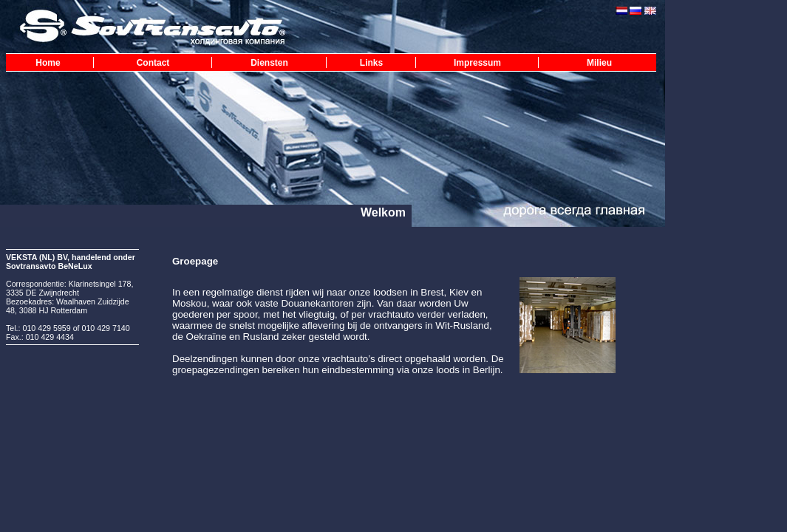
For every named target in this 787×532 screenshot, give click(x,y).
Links (371, 63)
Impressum (477, 63)
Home (48, 63)
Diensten (269, 63)
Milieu (599, 63)
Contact (153, 63)
